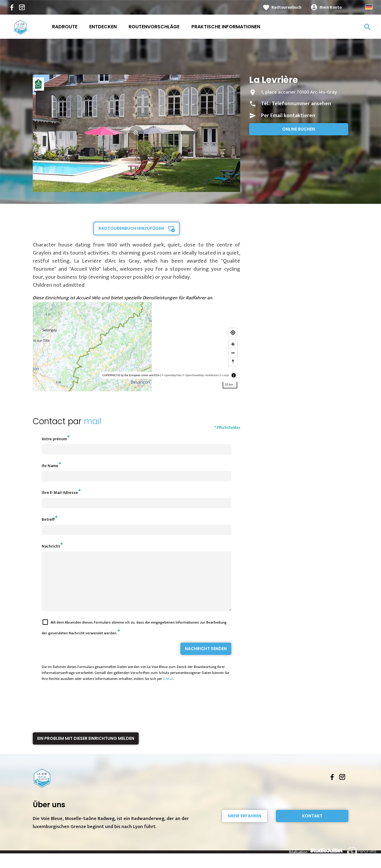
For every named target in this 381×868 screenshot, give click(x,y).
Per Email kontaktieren (288, 116)
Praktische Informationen (226, 27)
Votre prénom (54, 439)
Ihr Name (50, 466)
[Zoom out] (233, 353)
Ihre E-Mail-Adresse (60, 493)
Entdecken (103, 27)
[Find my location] (233, 333)
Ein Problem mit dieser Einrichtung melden (86, 749)
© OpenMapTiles (172, 375)
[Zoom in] (233, 344)
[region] (136, 347)
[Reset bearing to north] (233, 361)
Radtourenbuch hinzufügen (131, 228)
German (369, 7)
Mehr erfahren (245, 827)
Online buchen (299, 129)
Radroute (65, 27)
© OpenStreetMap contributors (201, 375)
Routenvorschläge (154, 27)
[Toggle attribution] (234, 375)
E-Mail (168, 689)
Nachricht (51, 546)
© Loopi (224, 375)
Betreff (48, 519)
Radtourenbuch (286, 7)
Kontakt (312, 827)
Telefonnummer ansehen (301, 104)
